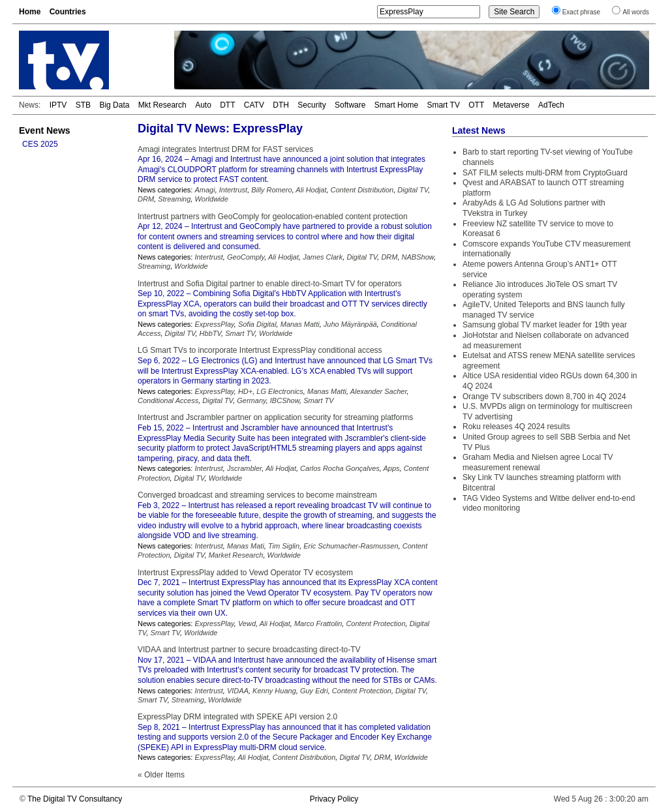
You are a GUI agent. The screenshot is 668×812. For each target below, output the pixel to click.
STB (83, 105)
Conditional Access (168, 400)
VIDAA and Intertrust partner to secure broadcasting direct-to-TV (249, 650)
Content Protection (375, 624)
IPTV (58, 105)
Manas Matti (300, 324)
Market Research (236, 555)
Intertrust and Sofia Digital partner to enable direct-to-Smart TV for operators (270, 284)
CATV (254, 105)
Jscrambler (244, 468)
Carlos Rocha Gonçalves (340, 468)
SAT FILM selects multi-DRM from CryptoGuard (545, 173)
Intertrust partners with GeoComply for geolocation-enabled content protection (273, 217)
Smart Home (396, 105)
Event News (45, 130)
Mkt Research (162, 105)
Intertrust (233, 190)
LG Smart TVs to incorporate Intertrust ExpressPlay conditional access (260, 350)
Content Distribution (362, 190)
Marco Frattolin (318, 624)
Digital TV (413, 190)
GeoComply (246, 257)
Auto (203, 105)
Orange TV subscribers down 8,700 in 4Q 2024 (544, 397)
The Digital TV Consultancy (75, 799)
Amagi (205, 190)
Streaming (174, 199)
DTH (281, 105)
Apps (391, 468)
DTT (227, 105)
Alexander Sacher (379, 391)
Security (311, 105)
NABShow (418, 257)
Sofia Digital (257, 324)
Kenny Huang (274, 691)
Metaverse (511, 105)
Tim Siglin (284, 546)
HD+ (245, 391)
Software (350, 105)
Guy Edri (314, 691)
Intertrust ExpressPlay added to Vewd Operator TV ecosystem (245, 573)
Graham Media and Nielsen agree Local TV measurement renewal (538, 462)
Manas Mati (246, 546)
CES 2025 (40, 144)
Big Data (114, 105)
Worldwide (211, 199)
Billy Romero (271, 190)
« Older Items (161, 775)
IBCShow (285, 400)
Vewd (247, 624)
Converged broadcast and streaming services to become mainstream (257, 495)
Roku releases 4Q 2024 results (516, 427)
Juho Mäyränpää (350, 324)
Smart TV (443, 105)
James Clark (323, 257)
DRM (146, 199)
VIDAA (238, 691)
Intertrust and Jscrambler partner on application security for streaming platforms (275, 417)
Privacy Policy (334, 799)
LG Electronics (280, 391)
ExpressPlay (214, 324)
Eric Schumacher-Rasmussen (351, 546)
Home (30, 12)
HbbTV (210, 333)
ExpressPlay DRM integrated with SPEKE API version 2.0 (237, 717)
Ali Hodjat (311, 190)
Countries (68, 12)
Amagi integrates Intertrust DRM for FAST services (225, 149)
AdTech (551, 105)
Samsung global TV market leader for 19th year (545, 325)
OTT (476, 105)
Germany (251, 400)
